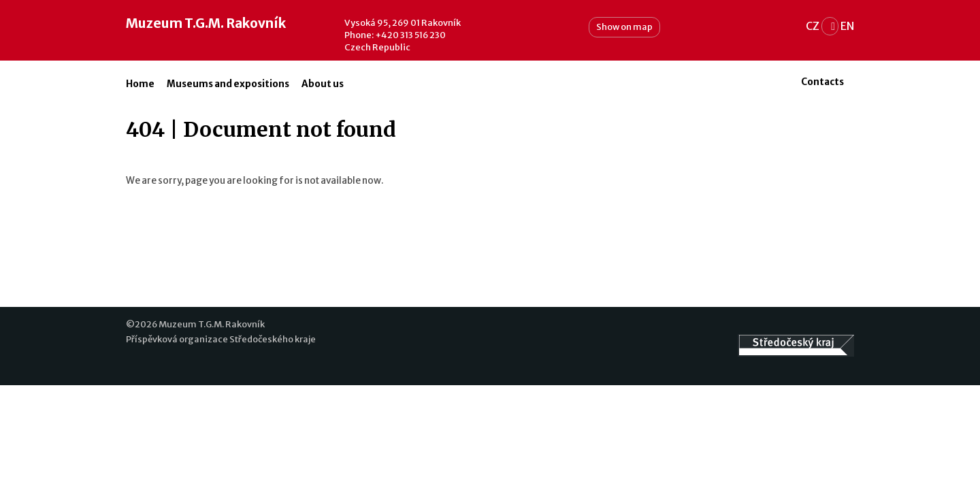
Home (140, 84)
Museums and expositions (228, 84)
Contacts (822, 82)
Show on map (624, 27)
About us (323, 84)
